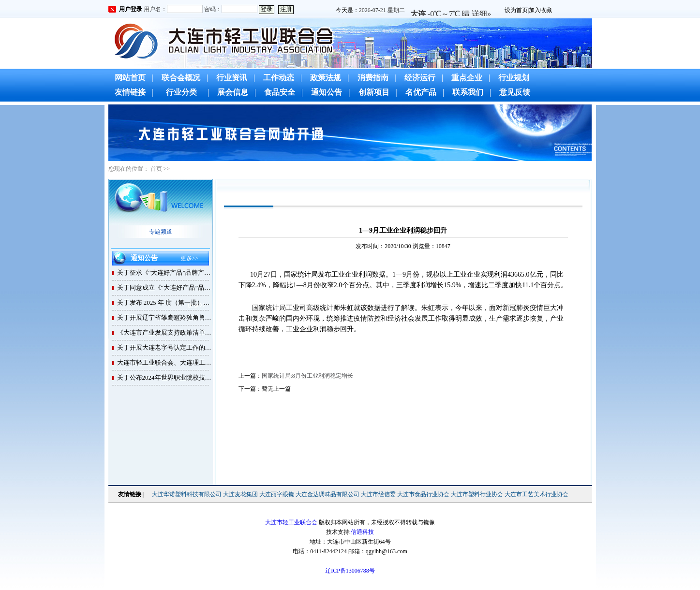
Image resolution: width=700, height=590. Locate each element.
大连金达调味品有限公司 (328, 494)
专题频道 (161, 232)
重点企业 (467, 78)
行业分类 (181, 92)
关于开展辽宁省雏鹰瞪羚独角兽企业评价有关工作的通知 (165, 317)
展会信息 (233, 92)
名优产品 (421, 92)
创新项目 (374, 92)
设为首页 (516, 10)
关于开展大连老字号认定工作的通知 (165, 347)
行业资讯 (232, 78)
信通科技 (362, 532)
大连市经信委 (378, 494)
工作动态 (279, 78)
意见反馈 (515, 92)
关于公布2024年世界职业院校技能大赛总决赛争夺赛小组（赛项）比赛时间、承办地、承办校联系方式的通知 (165, 377)
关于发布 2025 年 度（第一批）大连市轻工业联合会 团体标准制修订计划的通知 (165, 302)
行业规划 (514, 78)
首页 (156, 169)
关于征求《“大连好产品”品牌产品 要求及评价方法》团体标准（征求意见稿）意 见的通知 (165, 273)
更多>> (190, 258)
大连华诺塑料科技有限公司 (187, 494)
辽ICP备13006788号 (350, 571)
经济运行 (420, 78)
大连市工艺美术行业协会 (536, 494)
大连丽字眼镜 (277, 494)
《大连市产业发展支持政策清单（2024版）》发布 (165, 332)
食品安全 (280, 92)
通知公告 (327, 92)
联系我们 (468, 92)
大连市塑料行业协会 (477, 494)
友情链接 (130, 92)
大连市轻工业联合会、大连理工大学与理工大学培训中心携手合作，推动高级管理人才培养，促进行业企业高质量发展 (165, 362)
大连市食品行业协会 (423, 494)
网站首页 (130, 78)
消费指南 (373, 78)
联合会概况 (181, 78)
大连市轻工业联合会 (291, 522)
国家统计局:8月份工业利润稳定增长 (307, 376)
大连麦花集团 (240, 494)
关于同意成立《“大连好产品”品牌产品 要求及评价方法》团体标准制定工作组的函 (165, 288)
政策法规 (326, 78)
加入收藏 (540, 10)
